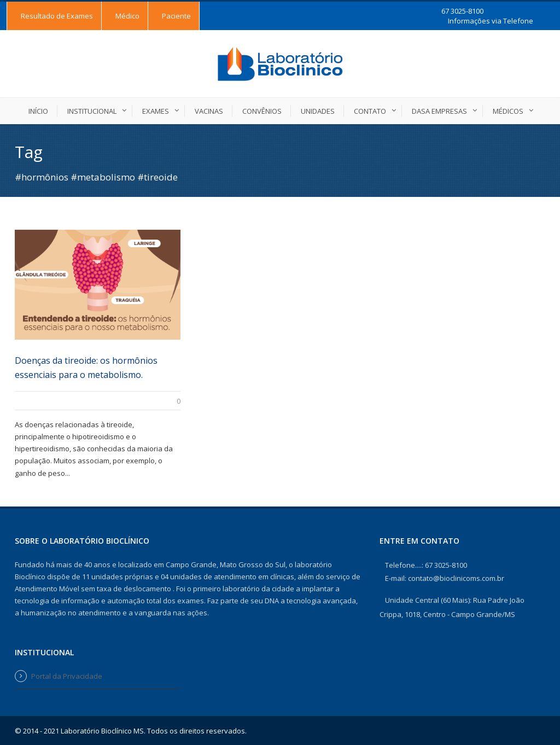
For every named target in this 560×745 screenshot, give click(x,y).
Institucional (92, 111)
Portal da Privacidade (67, 676)
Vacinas (209, 111)
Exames (156, 111)
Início (38, 111)
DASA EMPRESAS (439, 111)
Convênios (262, 111)
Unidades (318, 111)
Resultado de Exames (57, 16)
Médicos (508, 111)
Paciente (176, 16)
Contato (370, 111)
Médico (127, 16)
